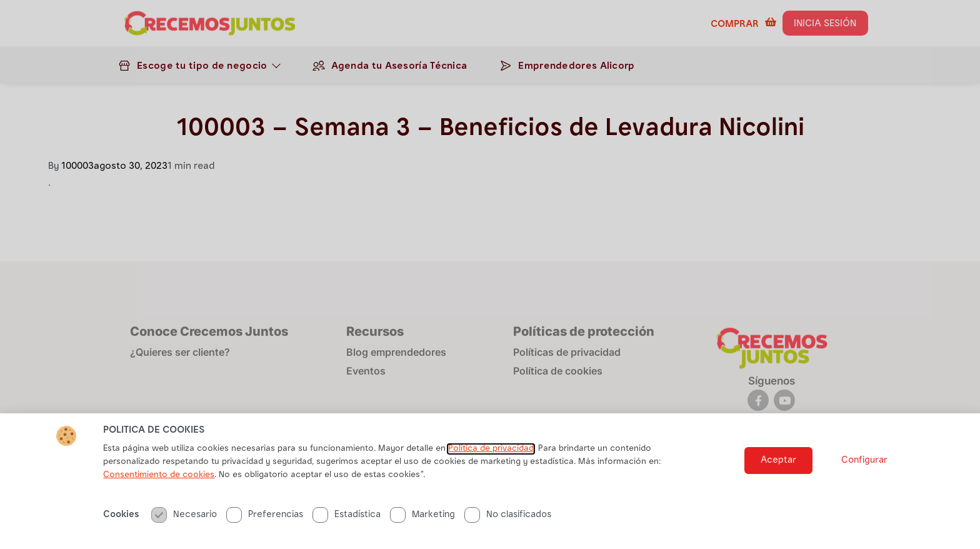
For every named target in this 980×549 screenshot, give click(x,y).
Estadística (347, 515)
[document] (490, 274)
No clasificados (508, 515)
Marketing (422, 515)
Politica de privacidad (491, 449)
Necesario (184, 515)
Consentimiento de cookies (159, 475)
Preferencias (265, 515)
